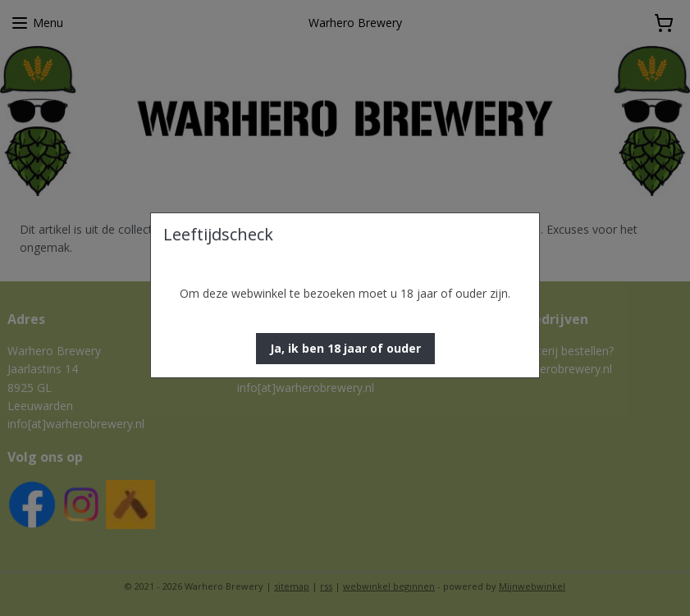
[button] (345, 349)
